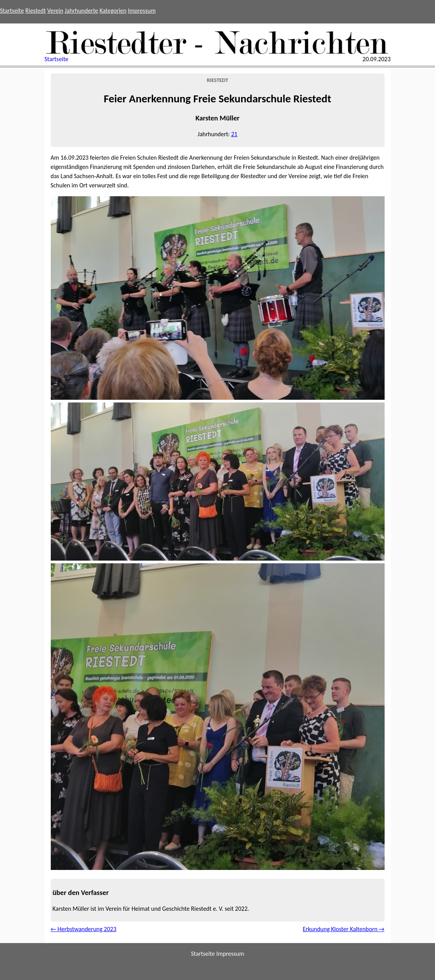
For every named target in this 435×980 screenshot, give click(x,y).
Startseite (12, 11)
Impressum (142, 11)
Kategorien (113, 11)
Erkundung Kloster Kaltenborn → (343, 929)
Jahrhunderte (81, 11)
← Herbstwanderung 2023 (84, 929)
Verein (55, 11)
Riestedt (36, 11)
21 (234, 134)
